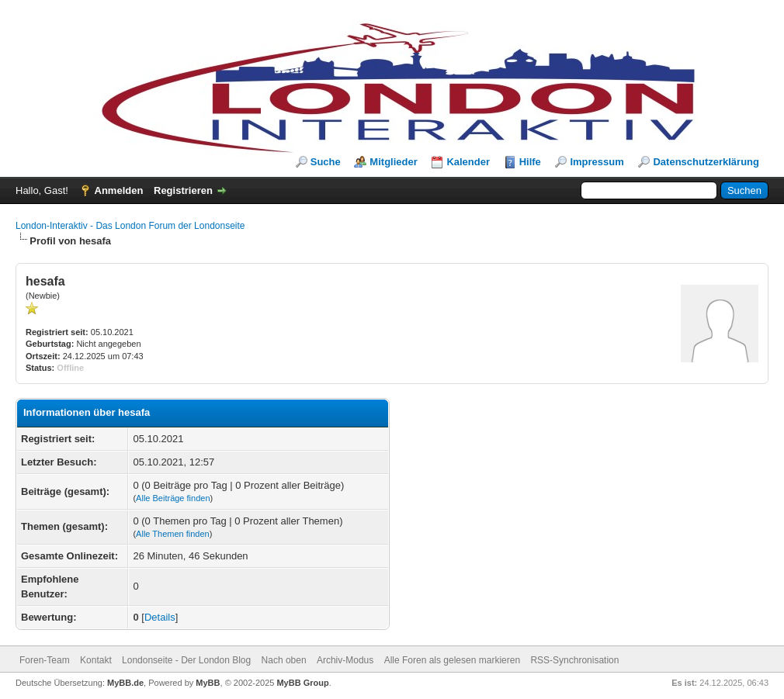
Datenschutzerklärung (706, 162)
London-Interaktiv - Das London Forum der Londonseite (130, 226)
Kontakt (96, 660)
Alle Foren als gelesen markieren (452, 660)
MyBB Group (302, 683)
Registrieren (183, 190)
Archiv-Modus (345, 660)
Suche (326, 162)
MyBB (208, 683)
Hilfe (530, 162)
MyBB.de (125, 683)
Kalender (468, 162)
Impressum (597, 162)
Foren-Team (45, 660)
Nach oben (284, 660)
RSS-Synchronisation (574, 660)
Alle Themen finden (173, 534)
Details (160, 617)
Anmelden (119, 190)
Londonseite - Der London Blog (186, 660)
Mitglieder (393, 162)
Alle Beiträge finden (173, 498)
